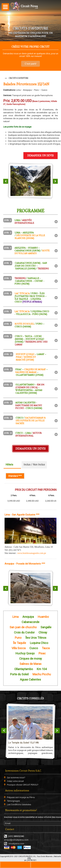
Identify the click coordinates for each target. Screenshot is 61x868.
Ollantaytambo (24, 669)
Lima (15, 617)
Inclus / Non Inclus (34, 465)
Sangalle (46, 627)
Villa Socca (19, 648)
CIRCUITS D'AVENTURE (18, 78)
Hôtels (9, 465)
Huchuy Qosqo (25, 653)
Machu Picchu (42, 674)
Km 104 (42, 669)
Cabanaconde (30, 622)
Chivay (43, 632)
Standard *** (16, 476)
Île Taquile (20, 643)
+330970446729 (15, 865)
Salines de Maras (30, 664)
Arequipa (28, 617)
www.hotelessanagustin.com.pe (32, 553)
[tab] (30, 222)
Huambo (43, 617)
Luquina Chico (39, 643)
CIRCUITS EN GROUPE (30, 731)
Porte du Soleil (19, 674)
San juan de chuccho (23, 627)
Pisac (42, 653)
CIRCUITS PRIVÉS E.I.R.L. (27, 856)
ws (46, 865)
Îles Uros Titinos (36, 638)
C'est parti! (30, 64)
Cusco (34, 648)
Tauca (46, 648)
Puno (18, 638)
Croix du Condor (24, 632)
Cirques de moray (31, 659)
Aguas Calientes (30, 680)
